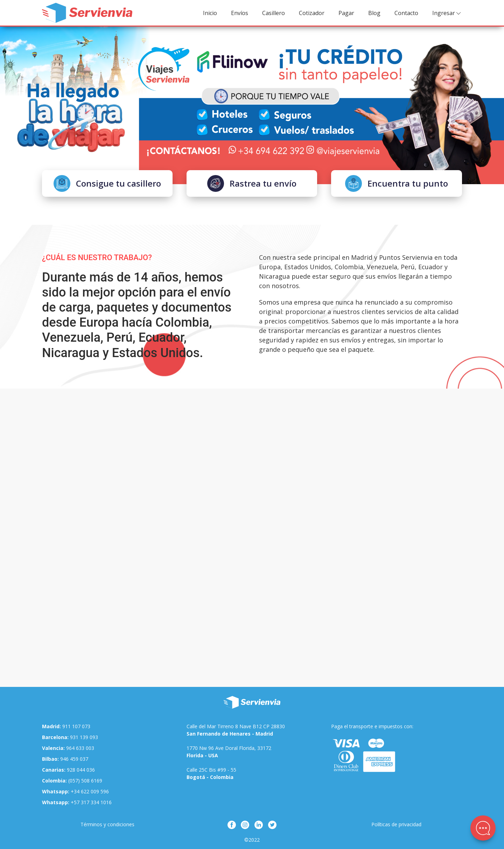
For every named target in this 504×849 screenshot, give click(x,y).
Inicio (210, 13)
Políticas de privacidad (396, 824)
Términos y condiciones (107, 824)
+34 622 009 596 (75, 791)
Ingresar (447, 13)
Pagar (346, 13)
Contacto (406, 13)
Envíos (240, 13)
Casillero (274, 13)
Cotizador (312, 13)
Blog (374, 13)
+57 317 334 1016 (77, 802)
